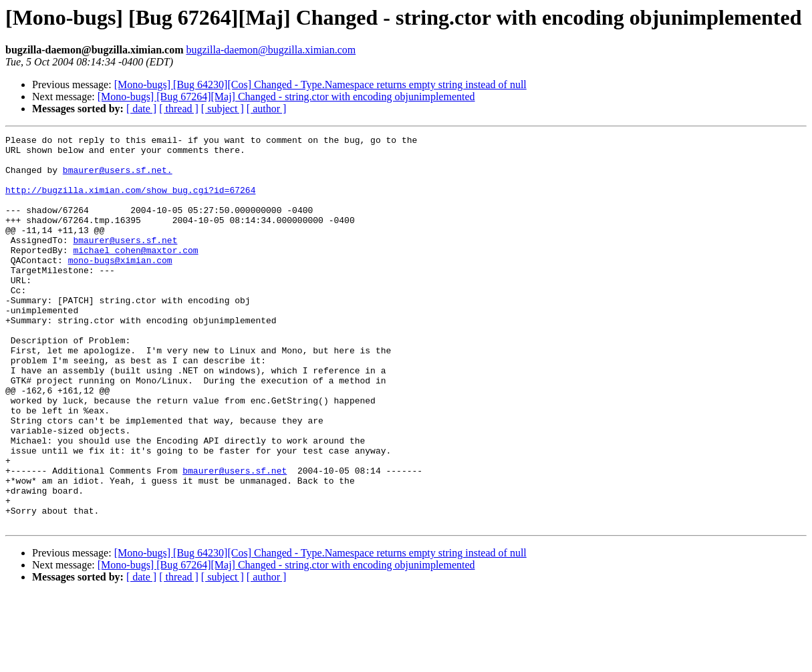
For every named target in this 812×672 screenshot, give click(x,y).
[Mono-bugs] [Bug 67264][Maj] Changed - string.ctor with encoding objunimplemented (286, 97)
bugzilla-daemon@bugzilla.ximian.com (271, 50)
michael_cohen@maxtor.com (135, 274)
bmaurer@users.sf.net (125, 262)
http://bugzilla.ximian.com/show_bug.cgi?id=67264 (130, 202)
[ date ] (141, 109)
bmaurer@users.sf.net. (118, 178)
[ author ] (267, 109)
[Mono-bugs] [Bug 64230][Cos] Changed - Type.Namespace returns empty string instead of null (320, 85)
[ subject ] (223, 109)
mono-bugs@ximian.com (120, 286)
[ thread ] (179, 109)
